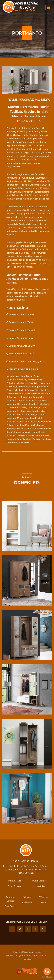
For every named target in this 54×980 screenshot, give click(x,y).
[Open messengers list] (47, 971)
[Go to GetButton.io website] (47, 977)
